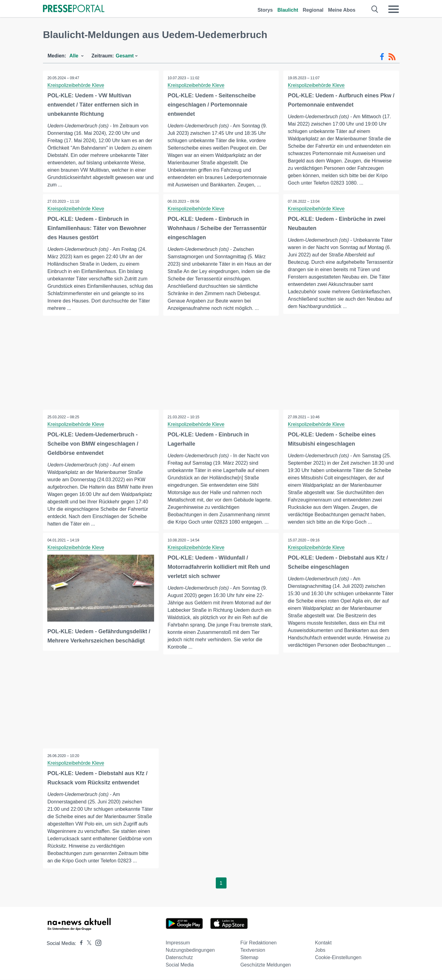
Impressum (178, 943)
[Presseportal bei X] (87, 944)
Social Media (180, 965)
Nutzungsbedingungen (190, 950)
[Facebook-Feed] (382, 57)
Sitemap (249, 958)
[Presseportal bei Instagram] (97, 943)
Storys (265, 10)
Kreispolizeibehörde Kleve (76, 85)
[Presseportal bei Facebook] (79, 944)
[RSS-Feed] (392, 57)
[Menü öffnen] (394, 9)
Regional (313, 10)
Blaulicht (288, 10)
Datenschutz (179, 958)
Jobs (320, 950)
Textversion (253, 950)
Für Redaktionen (258, 943)
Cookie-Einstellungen (338, 958)
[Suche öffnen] (375, 9)
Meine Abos (342, 10)
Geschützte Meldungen (266, 965)
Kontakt (323, 943)
